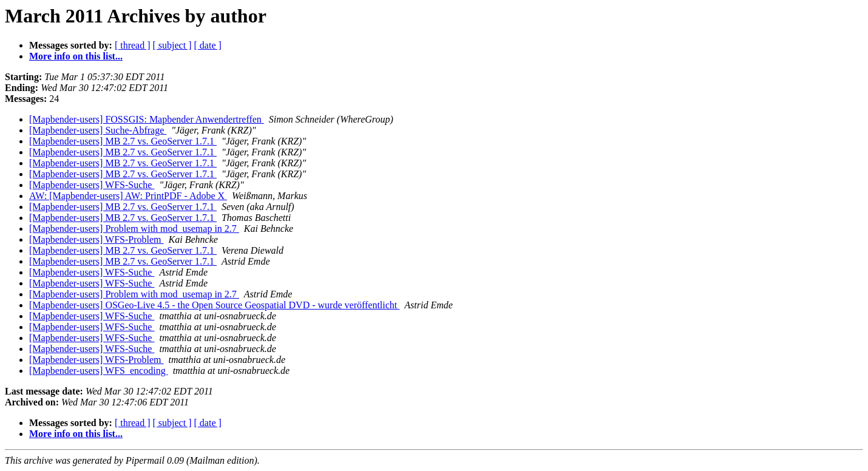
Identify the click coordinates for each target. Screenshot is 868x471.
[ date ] (208, 45)
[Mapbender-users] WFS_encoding (99, 371)
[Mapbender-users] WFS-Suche (92, 185)
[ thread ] (133, 45)
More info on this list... (76, 56)
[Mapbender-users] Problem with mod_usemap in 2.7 (134, 229)
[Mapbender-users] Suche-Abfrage (98, 130)
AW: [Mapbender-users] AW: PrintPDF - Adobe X (128, 196)
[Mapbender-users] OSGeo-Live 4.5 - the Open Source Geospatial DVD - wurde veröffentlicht (214, 305)
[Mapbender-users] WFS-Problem (97, 239)
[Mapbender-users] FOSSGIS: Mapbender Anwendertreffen (147, 119)
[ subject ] (172, 45)
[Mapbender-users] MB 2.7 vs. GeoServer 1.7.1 (123, 141)
